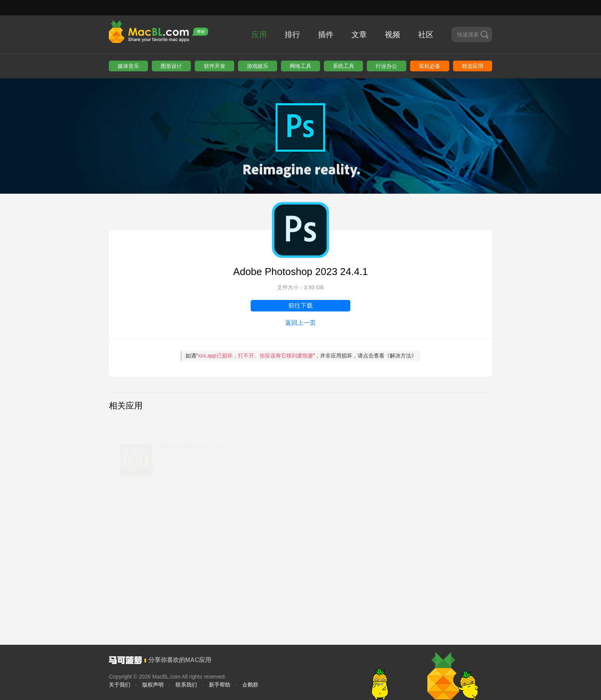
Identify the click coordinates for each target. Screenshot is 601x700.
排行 (292, 35)
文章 (359, 35)
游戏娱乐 (258, 66)
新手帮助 (220, 685)
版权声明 (153, 685)
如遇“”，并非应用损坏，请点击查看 (301, 356)
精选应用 (473, 66)
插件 (326, 35)
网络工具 (300, 66)
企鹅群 (250, 685)
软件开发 (215, 66)
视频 (392, 35)
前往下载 (300, 306)
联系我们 (186, 685)
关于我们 (120, 685)
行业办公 (386, 66)
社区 (426, 35)
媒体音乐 (128, 66)
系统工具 (343, 66)
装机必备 (430, 66)
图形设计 (171, 66)
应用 (259, 35)
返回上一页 (300, 323)
